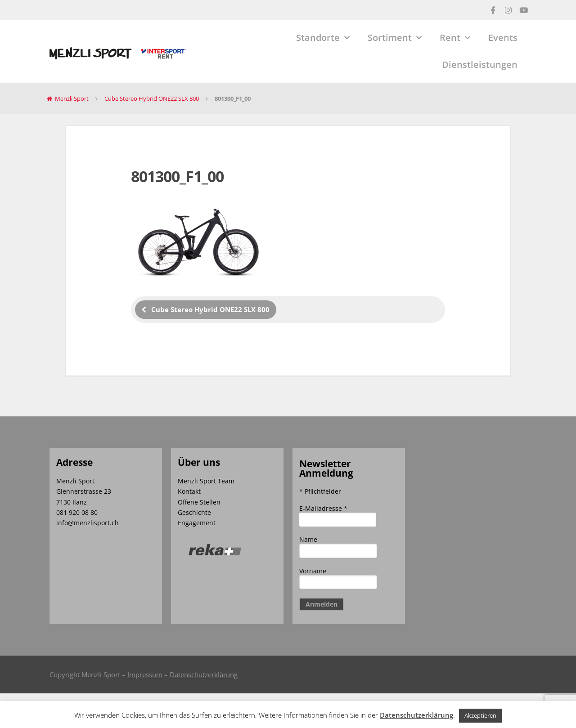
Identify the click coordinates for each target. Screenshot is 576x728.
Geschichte (194, 512)
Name (308, 539)
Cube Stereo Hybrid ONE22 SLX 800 (152, 98)
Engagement (197, 523)
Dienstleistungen (480, 65)
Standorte (323, 38)
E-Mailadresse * (323, 508)
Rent (455, 38)
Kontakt (189, 491)
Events (503, 38)
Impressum (145, 674)
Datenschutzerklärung (204, 674)
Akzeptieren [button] (480, 715)
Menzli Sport (72, 98)
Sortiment (395, 38)
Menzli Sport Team (206, 481)
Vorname (313, 571)
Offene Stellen (199, 502)
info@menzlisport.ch (88, 523)
